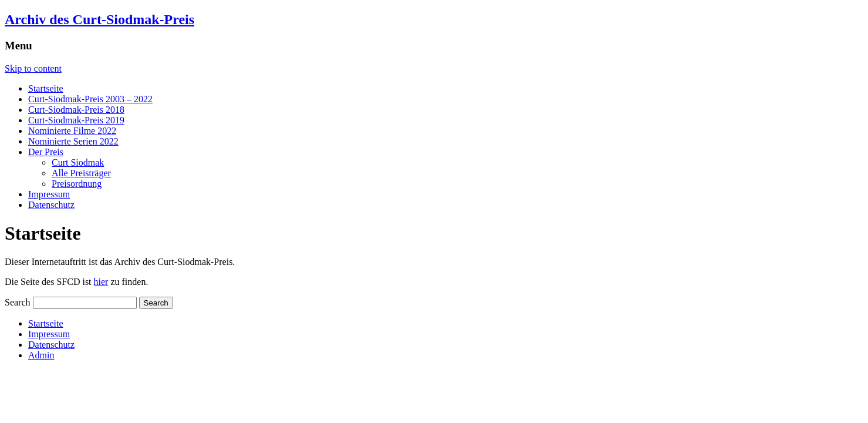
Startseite (46, 88)
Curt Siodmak (78, 162)
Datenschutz (51, 205)
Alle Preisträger (81, 173)
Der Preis (46, 152)
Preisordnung (77, 184)
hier (101, 282)
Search (18, 302)
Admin (41, 355)
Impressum (49, 194)
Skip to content (33, 68)
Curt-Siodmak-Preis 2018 (76, 110)
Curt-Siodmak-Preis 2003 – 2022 (90, 99)
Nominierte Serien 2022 (73, 141)
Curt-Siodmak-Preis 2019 (76, 120)
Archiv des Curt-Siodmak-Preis (99, 19)
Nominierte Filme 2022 (72, 131)
